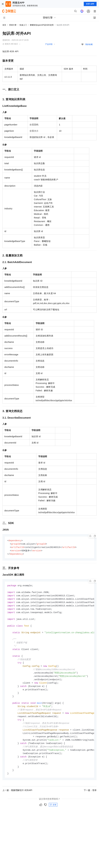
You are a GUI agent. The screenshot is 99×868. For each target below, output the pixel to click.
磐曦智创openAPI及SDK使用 (42, 25)
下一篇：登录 (90, 800)
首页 (4, 25)
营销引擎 (13, 25)
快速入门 (23, 25)
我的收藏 (89, 44)
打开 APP (90, 4)
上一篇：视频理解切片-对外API (17, 800)
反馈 (53, 814)
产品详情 (49, 44)
